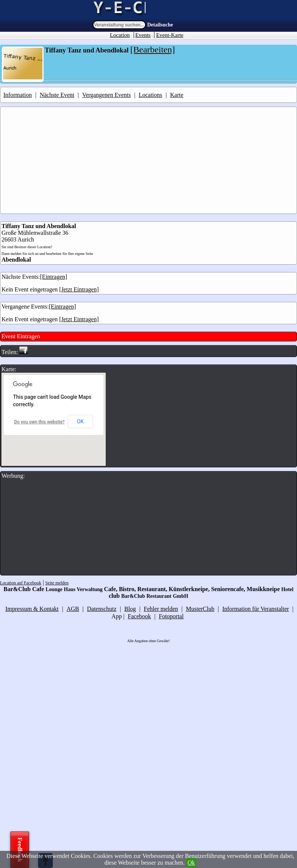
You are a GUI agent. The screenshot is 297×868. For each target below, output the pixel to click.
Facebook (139, 616)
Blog (130, 609)
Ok (191, 863)
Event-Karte (170, 35)
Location (120, 35)
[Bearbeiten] (153, 50)
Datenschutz (102, 609)
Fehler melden (161, 609)
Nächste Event (57, 95)
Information (17, 95)
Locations (151, 95)
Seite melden (57, 583)
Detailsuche (160, 25)
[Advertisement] (149, 160)
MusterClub (200, 609)
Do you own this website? (39, 422)
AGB (73, 609)
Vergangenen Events (107, 95)
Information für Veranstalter (256, 609)
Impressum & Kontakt (32, 609)
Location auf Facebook (21, 583)
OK (80, 422)
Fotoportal (171, 616)
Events (143, 35)
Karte (177, 95)
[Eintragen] (54, 277)
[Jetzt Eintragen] (79, 289)
